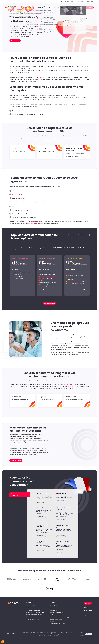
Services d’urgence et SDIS (57, 613)
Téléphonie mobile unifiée (74, 281)
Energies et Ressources (56, 619)
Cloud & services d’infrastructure (34, 608)
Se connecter (90, 2)
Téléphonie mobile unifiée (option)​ (49, 276)
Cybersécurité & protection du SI (34, 615)
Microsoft (28, 617)
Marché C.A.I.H (54, 610)
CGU (58, 632)
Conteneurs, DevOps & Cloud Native (35, 613)
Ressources (74, 7)
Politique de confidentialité (31, 634)
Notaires (52, 621)
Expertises (41, 7)
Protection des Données (67, 632)
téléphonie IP (42, 77)
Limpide (82, 635)
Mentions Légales (51, 632)
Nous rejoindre (88, 610)
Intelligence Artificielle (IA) (32, 619)
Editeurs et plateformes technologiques (60, 617)
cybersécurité (69, 384)
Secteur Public (54, 606)
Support (67, 2)
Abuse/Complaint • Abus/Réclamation (62, 634)
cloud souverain (32, 223)
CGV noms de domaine (45, 634)
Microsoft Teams (17, 191)
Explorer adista (62, 7)
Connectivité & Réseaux (32, 606)
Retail (52, 615)
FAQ (61, 2)
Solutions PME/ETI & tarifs (29, 7)
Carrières (73, 2)
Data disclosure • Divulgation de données (48, 635)
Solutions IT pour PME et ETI (57, 624)
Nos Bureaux (81, 2)
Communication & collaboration (34, 610)
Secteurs (51, 7)
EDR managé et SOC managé (75, 289)
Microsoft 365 (16, 195)
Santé (52, 608)
